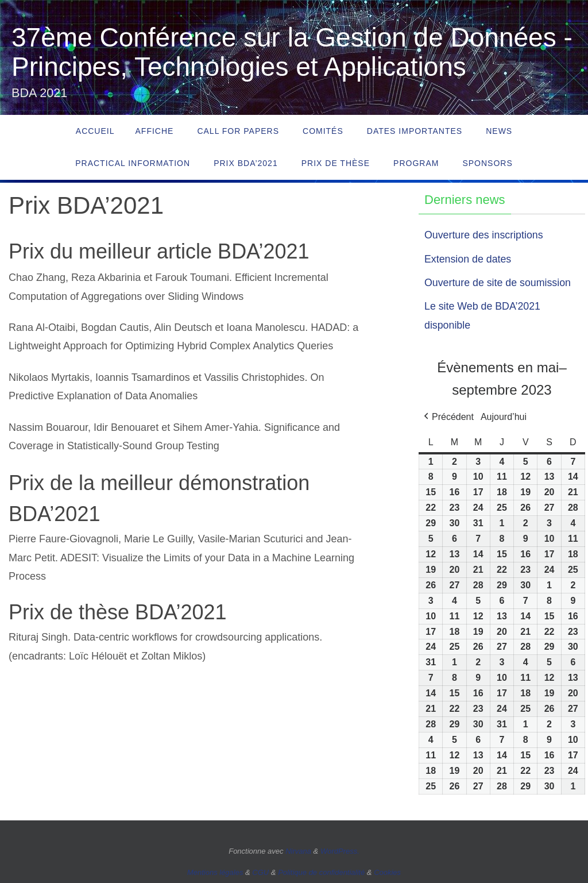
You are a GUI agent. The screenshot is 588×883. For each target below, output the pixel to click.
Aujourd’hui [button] (504, 417)
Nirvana (298, 851)
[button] (448, 417)
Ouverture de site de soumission (498, 283)
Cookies (387, 872)
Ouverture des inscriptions (484, 235)
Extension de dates (468, 259)
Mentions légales (215, 872)
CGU (260, 872)
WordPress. (340, 851)
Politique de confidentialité (321, 872)
